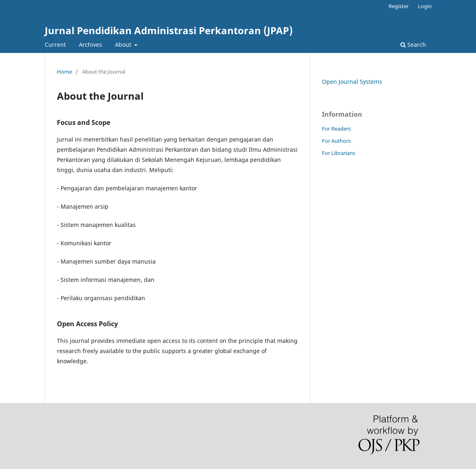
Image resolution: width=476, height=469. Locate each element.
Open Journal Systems (352, 82)
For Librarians (339, 153)
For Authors (336, 141)
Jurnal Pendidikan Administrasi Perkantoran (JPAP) (169, 30)
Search (413, 45)
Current (55, 45)
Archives (90, 45)
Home (64, 72)
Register (399, 6)
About (124, 45)
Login (425, 6)
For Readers (336, 129)
